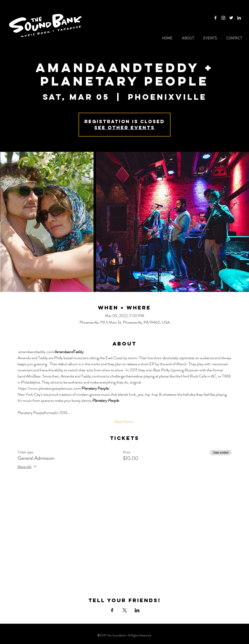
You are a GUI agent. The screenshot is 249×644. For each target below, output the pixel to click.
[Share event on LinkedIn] (137, 610)
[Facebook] (215, 18)
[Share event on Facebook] (112, 610)
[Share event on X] (125, 610)
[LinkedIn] (239, 18)
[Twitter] (231, 18)
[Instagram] (223, 18)
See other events (124, 128)
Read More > (125, 422)
